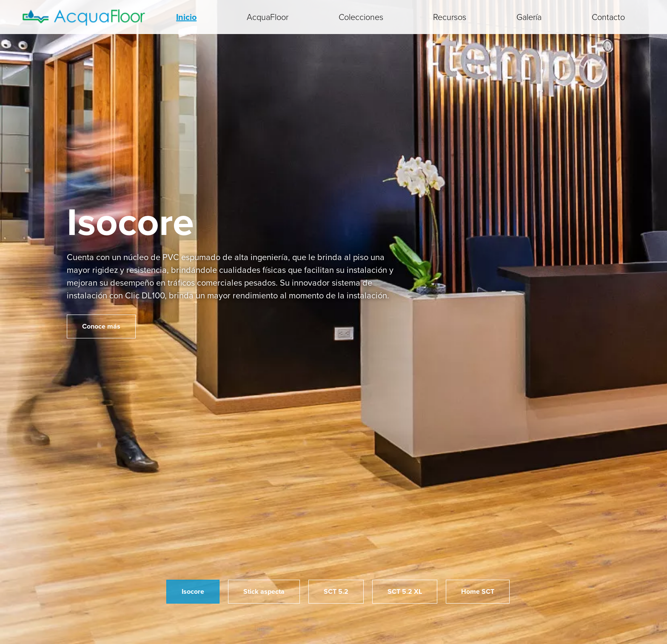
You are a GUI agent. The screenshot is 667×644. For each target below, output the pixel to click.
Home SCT (478, 591)
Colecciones (361, 17)
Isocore (193, 591)
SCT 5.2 (336, 591)
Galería (529, 17)
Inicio (186, 17)
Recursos (450, 17)
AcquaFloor (268, 17)
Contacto (608, 17)
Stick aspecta (264, 591)
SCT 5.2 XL (405, 591)
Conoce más (101, 326)
